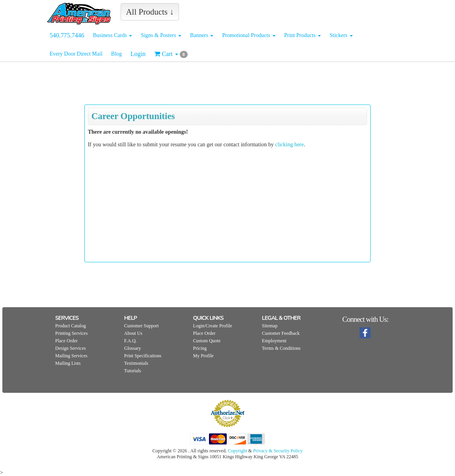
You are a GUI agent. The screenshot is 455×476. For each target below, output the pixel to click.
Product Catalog (71, 326)
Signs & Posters (161, 35)
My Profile (203, 356)
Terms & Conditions (281, 348)
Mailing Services (71, 356)
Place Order (66, 341)
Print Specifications (143, 356)
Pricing (200, 348)
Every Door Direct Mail (76, 54)
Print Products (303, 35)
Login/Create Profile (213, 326)
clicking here (290, 145)
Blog (117, 54)
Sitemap (269, 326)
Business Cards (113, 35)
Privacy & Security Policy (278, 451)
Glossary (133, 348)
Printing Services (71, 333)
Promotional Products (249, 35)
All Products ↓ (150, 12)
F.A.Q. (131, 341)
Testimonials (136, 363)
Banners (202, 35)
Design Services (71, 348)
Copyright (238, 451)
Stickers (341, 35)
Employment (274, 341)
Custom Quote (207, 341)
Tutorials (133, 371)
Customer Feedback (281, 333)
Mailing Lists (68, 363)
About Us (133, 333)
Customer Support (142, 326)
